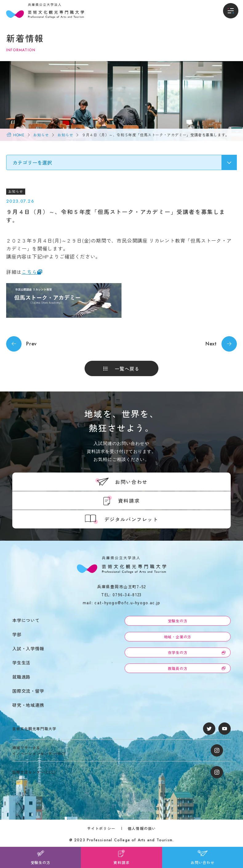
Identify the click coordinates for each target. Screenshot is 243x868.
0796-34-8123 (127, 595)
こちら (29, 272)
